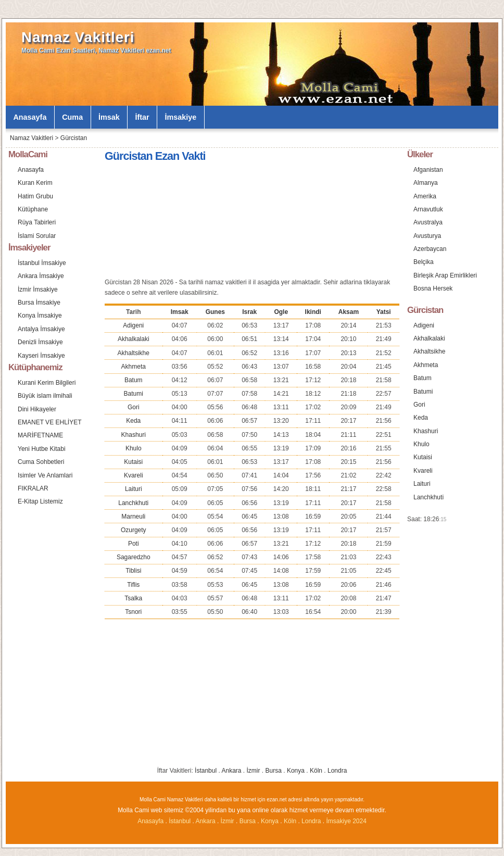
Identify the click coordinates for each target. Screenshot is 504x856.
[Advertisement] (194, 222)
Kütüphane (33, 209)
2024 (360, 821)
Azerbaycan (430, 249)
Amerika (425, 196)
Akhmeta (134, 367)
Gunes (215, 312)
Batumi (134, 394)
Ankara (231, 771)
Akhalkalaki (134, 339)
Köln (316, 771)
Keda (133, 421)
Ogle (281, 312)
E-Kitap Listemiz (40, 501)
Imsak (180, 312)
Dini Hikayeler (37, 409)
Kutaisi (133, 462)
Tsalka (133, 598)
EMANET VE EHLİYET (49, 422)
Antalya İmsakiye (41, 329)
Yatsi (384, 312)
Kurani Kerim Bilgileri (47, 383)
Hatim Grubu (35, 196)
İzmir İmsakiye (38, 289)
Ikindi (313, 312)
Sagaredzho (134, 557)
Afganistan (428, 170)
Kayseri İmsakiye (41, 356)
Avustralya (428, 222)
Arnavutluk (428, 209)
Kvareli (134, 475)
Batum (134, 380)
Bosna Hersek (433, 288)
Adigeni (133, 325)
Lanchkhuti (133, 503)
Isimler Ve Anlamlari (45, 475)
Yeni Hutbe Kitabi (42, 449)
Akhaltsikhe (134, 353)
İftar (142, 117)
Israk (249, 312)
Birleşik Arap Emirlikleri (445, 275)
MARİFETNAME (40, 435)
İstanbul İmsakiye (42, 263)
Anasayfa (30, 117)
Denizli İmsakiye (40, 342)
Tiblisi (133, 571)
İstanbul (206, 771)
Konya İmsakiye (40, 316)
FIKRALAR (33, 488)
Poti (134, 544)
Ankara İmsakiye (41, 276)
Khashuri (134, 435)
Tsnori (133, 612)
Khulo (134, 448)
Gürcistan (74, 138)
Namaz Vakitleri (78, 37)
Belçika (424, 262)
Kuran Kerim (35, 183)
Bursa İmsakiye (39, 303)
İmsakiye (181, 117)
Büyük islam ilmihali (45, 396)
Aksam (349, 312)
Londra (337, 771)
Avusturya (427, 236)
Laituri (134, 489)
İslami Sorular (37, 236)
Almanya (426, 183)
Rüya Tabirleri (37, 222)
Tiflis (133, 585)
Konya (296, 771)
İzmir (254, 771)
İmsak (109, 117)
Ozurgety (134, 530)
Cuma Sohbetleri (41, 462)
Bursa (274, 771)
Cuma (72, 117)
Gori (134, 407)
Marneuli (133, 517)
